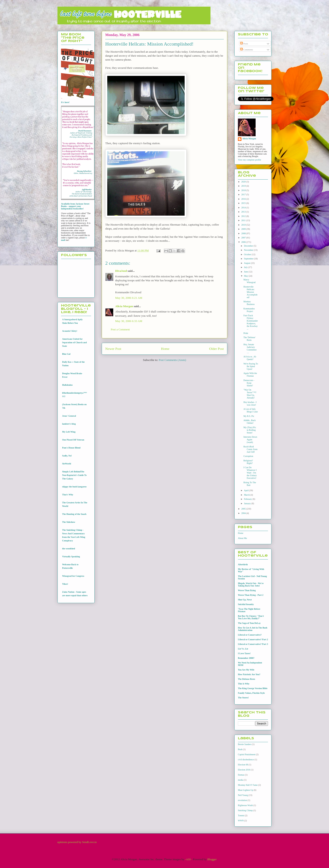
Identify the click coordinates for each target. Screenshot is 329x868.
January (248, 503)
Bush (240, 749)
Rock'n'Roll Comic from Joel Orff (251, 449)
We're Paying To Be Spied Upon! (251, 366)
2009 (244, 229)
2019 (244, 186)
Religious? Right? (248, 462)
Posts (244, 44)
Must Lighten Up (246, 790)
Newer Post (113, 349)
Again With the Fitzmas (250, 375)
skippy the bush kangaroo (74, 487)
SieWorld (67, 464)
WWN (241, 821)
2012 (244, 216)
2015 (244, 203)
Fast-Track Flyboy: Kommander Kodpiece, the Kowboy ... (251, 322)
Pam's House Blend (71, 448)
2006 (244, 242)
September (249, 259)
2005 (244, 509)
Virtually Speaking (71, 557)
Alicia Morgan (124, 306)
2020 (244, 182)
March (247, 495)
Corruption (248, 456)
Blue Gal (66, 354)
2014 (244, 208)
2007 (244, 238)
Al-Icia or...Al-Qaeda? (250, 358)
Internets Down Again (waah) (250, 440)
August (247, 263)
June (246, 272)
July (246, 267)
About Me (242, 538)
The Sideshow (69, 522)
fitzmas (241, 775)
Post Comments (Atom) (172, 360)
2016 (244, 199)
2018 (244, 190)
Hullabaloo (67, 385)
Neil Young (243, 795)
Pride (246, 333)
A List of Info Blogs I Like (251, 410)
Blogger (212, 859)
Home (165, 349)
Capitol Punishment (247, 754)
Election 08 (243, 765)
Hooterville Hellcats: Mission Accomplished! (250, 292)
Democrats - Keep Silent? (249, 383)
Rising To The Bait (250, 484)
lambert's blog (69, 424)
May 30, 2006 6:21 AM (129, 298)
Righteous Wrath (245, 805)
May (246, 276)
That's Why (68, 495)
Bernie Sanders (245, 744)
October (248, 254)
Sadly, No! (67, 456)
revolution (242, 800)
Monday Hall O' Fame (248, 785)
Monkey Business (249, 303)
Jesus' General (69, 416)
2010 (244, 225)
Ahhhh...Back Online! (250, 422)
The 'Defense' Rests (249, 339)
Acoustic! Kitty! (70, 331)
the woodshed (69, 549)
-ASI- (188, 859)
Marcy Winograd (250, 281)
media (241, 780)
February (248, 499)
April (247, 490)
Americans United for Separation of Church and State (74, 342)
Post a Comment (120, 329)
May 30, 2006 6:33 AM (129, 321)
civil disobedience (246, 760)
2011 (244, 220)
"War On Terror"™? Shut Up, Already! (250, 394)
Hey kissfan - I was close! (250, 403)
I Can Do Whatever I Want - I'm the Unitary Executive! (250, 473)
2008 (244, 233)
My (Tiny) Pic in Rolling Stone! (250, 430)
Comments (247, 50)
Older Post (216, 349)
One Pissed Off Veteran (73, 440)
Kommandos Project (249, 310)
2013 (244, 212)
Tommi (241, 815)
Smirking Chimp (245, 810)
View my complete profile (250, 160)
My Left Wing (69, 432)
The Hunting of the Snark (74, 514)
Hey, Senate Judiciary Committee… (250, 348)
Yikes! (65, 584)
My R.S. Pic (249, 416)
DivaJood (121, 271)
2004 (244, 513)
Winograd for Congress (73, 576)
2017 (244, 194)
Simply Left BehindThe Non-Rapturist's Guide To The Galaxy (74, 475)
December (249, 246)
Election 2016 (244, 770)
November (249, 250)
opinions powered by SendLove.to (77, 842)
